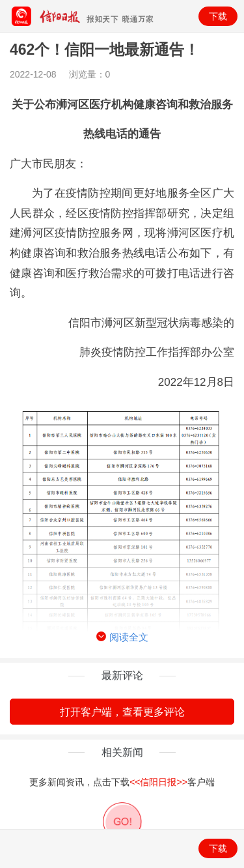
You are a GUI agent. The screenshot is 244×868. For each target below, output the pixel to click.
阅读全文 (122, 637)
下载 (218, 16)
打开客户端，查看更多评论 (122, 712)
